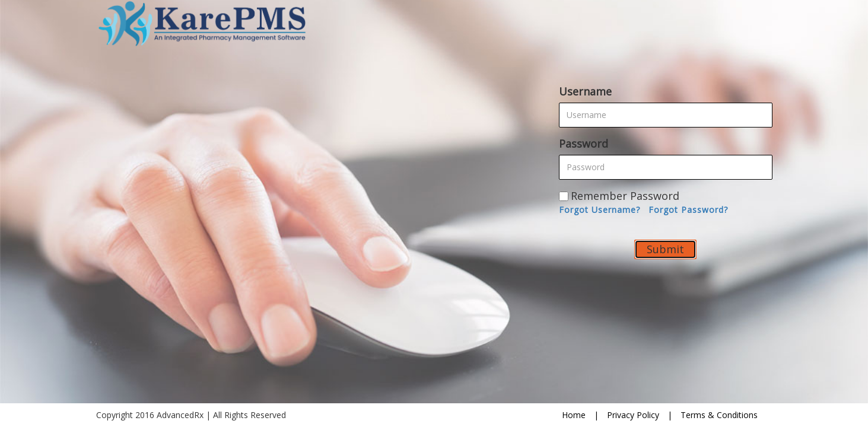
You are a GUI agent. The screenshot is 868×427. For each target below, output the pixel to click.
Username (585, 91)
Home (574, 415)
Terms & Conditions (719, 415)
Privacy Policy (633, 415)
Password (584, 144)
